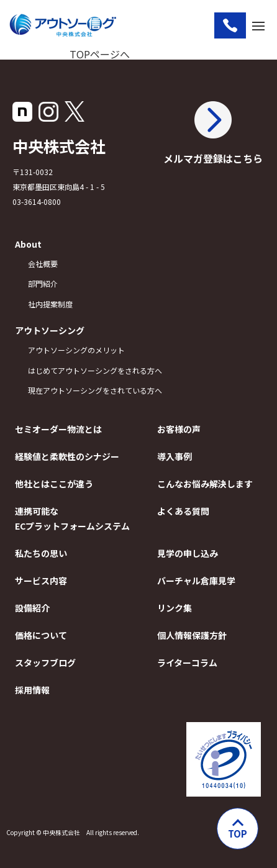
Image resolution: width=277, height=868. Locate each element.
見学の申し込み (188, 553)
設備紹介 (32, 608)
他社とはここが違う (54, 484)
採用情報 (32, 690)
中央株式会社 (59, 146)
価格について (41, 635)
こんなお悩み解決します (205, 484)
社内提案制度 (50, 304)
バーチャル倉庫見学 (196, 581)
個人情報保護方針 (192, 635)
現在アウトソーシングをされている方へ (78, 390)
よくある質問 (183, 511)
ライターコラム (187, 662)
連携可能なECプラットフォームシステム (72, 518)
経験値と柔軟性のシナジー (67, 456)
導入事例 (175, 456)
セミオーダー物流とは (58, 429)
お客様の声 (179, 429)
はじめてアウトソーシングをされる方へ (95, 370)
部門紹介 (43, 283)
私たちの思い (41, 553)
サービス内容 (41, 581)
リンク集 (175, 608)
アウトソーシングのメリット (76, 350)
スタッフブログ (45, 662)
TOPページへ (100, 54)
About (28, 244)
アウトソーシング (50, 330)
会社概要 (43, 264)
